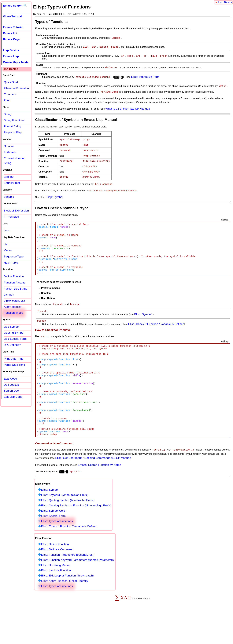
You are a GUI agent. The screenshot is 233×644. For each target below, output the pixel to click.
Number (9, 146)
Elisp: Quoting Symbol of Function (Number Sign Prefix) (76, 537)
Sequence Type (14, 256)
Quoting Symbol (14, 333)
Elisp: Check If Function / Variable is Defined (156, 336)
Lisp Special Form (15, 339)
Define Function (14, 276)
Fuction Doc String (15, 289)
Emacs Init (10, 33)
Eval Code (10, 379)
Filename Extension (16, 88)
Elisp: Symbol (54, 197)
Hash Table (11, 263)
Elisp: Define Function (55, 575)
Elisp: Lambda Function (56, 601)
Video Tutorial (12, 16)
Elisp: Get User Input (68, 489)
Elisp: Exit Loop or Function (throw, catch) (67, 607)
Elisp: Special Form (53, 547)
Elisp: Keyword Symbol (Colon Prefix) (65, 526)
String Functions (14, 120)
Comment (10, 94)
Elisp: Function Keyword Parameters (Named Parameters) (78, 591)
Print (7, 100)
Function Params (14, 283)
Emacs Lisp (11, 56)
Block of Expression (16, 211)
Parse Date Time (14, 365)
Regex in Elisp (13, 132)
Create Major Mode (16, 62)
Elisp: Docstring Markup (56, 596)
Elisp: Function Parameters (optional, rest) (68, 586)
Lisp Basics (225, 2)
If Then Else (11, 217)
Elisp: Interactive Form (145, 79)
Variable (9, 197)
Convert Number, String (14, 161)
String (7, 114)
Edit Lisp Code (13, 397)
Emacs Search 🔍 (15, 6)
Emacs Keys (11, 39)
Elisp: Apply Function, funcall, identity (64, 612)
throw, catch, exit (14, 301)
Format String (12, 126)
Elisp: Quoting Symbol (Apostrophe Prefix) (68, 531)
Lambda (9, 295)
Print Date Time (14, 359)
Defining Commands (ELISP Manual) (108, 489)
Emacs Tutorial (13, 27)
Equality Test (12, 183)
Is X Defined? (12, 345)
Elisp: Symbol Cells (53, 542)
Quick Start (11, 82)
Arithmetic (10, 152)
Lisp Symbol (12, 327)
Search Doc (11, 391)
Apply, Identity (13, 307)
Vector (8, 250)
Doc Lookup (11, 385)
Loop (7, 230)
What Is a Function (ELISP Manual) (128, 111)
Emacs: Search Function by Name (99, 496)
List (6, 244)
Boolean (9, 177)
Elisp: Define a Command (57, 580)
